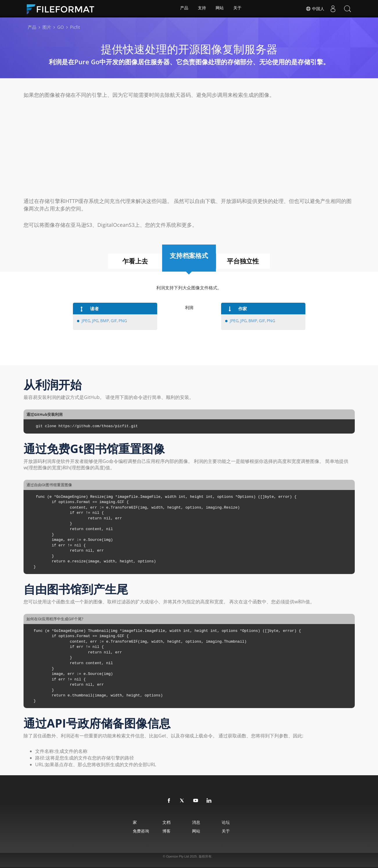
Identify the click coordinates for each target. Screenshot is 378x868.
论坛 (232, 822)
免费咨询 (132, 831)
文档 (163, 822)
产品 (183, 9)
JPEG (86, 321)
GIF (112, 321)
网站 (220, 9)
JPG (94, 321)
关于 (238, 9)
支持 (202, 9)
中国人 (315, 9)
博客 (163, 831)
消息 (198, 822)
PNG (120, 321)
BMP (103, 321)
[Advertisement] (189, 148)
